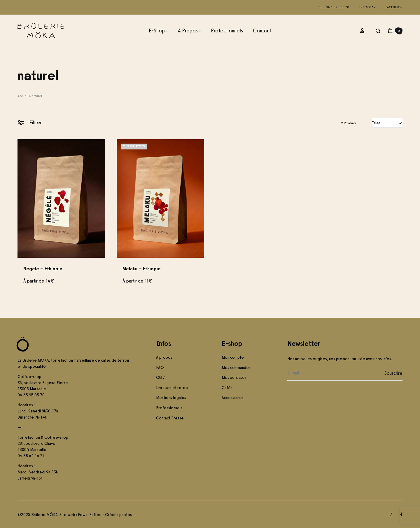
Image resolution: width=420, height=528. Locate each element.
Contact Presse (170, 418)
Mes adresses (234, 378)
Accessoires (233, 398)
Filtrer (29, 122)
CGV (160, 378)
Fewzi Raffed (90, 515)
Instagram (367, 7)
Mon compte (233, 357)
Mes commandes (236, 368)
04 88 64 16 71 (31, 456)
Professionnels (227, 31)
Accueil (23, 96)
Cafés (227, 388)
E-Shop (158, 31)
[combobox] (387, 123)
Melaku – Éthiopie (142, 269)
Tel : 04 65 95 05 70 (334, 7)
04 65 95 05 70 (31, 395)
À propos (189, 31)
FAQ (160, 368)
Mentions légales (171, 398)
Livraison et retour (172, 388)
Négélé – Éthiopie (43, 269)
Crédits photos (118, 515)
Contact (262, 31)
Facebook (394, 7)
